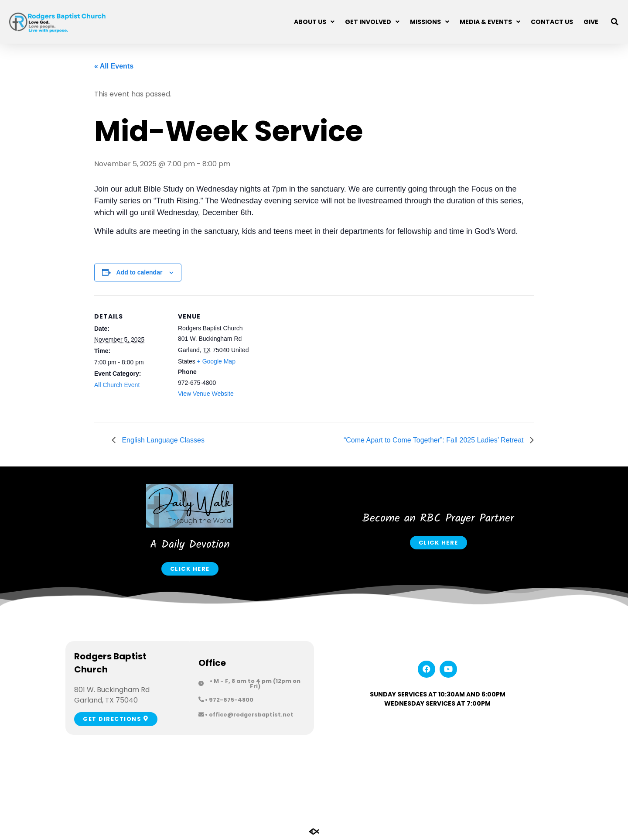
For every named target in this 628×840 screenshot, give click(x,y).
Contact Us (552, 22)
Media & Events (490, 22)
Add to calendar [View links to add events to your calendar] (140, 272)
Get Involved (372, 22)
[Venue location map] (308, 356)
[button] (615, 22)
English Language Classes (162, 440)
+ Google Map (216, 361)
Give (591, 22)
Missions (430, 22)
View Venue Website (206, 394)
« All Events (114, 66)
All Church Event (117, 385)
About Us (314, 22)
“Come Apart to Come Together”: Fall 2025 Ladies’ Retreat (435, 440)
